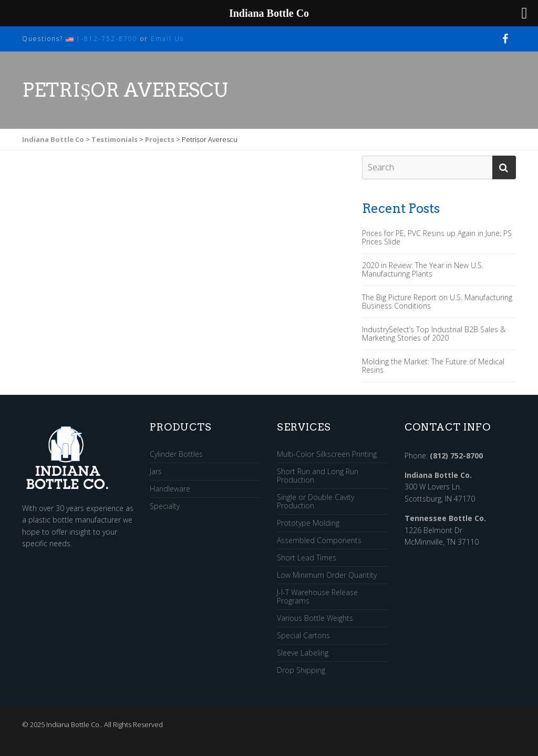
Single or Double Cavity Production (315, 502)
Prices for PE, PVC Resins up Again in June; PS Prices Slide (437, 238)
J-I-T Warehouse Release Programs (317, 597)
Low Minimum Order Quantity (327, 575)
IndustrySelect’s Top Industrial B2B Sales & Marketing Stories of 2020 (434, 334)
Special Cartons (303, 636)
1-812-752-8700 (107, 39)
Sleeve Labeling (303, 653)
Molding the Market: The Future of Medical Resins (433, 366)
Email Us (167, 39)
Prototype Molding (308, 523)
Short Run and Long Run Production (318, 476)
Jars (156, 472)
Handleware (170, 489)
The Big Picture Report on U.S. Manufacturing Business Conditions (437, 302)
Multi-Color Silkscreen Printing (327, 454)
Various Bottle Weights (315, 619)
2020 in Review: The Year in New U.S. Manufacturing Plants (423, 270)
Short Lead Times (307, 558)
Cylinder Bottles (176, 454)
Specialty (165, 506)
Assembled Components (319, 541)
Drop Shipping (301, 670)
